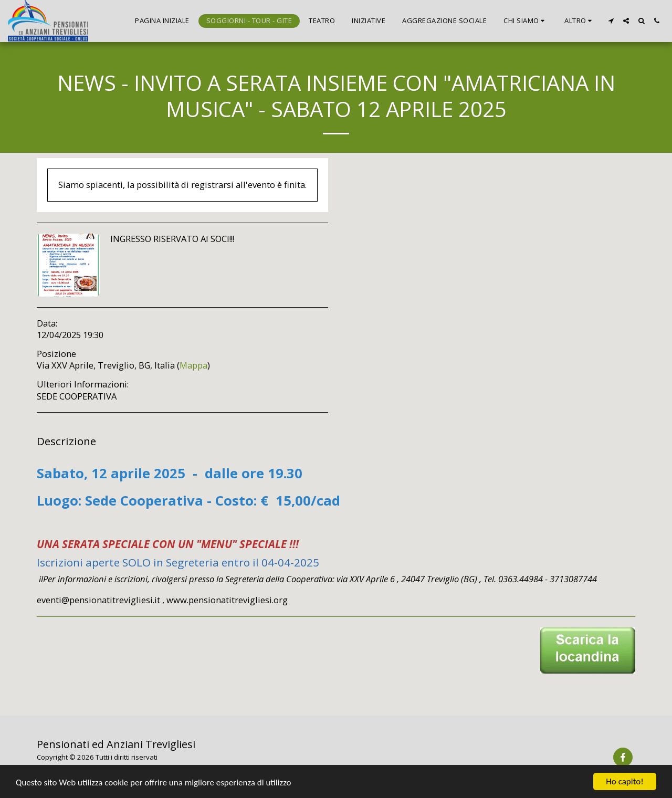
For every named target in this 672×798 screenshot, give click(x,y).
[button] (526, 21)
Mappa (193, 365)
